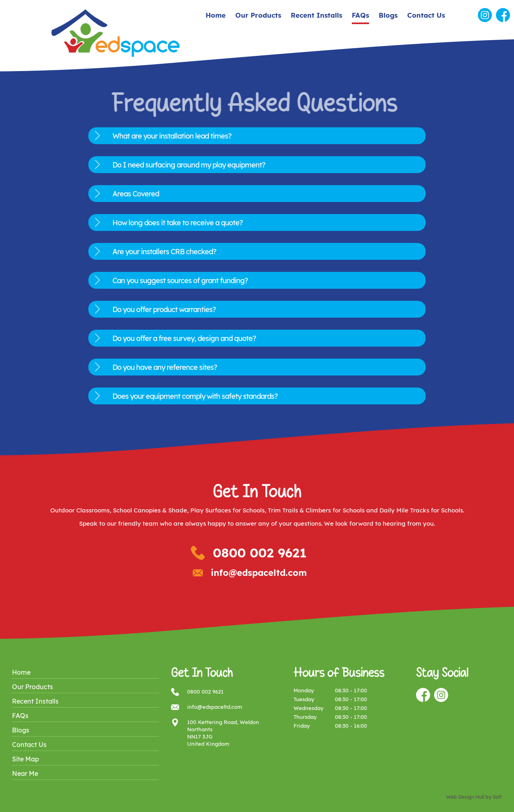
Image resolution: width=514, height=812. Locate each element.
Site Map (25, 759)
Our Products (258, 15)
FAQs (360, 15)
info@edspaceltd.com (259, 573)
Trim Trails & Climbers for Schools (316, 510)
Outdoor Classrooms (80, 510)
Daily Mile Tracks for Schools (421, 510)
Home (216, 15)
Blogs (388, 15)
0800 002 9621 (260, 553)
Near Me (25, 773)
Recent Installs (316, 15)
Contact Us (426, 15)
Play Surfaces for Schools (227, 510)
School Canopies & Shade (150, 510)
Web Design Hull (465, 797)
